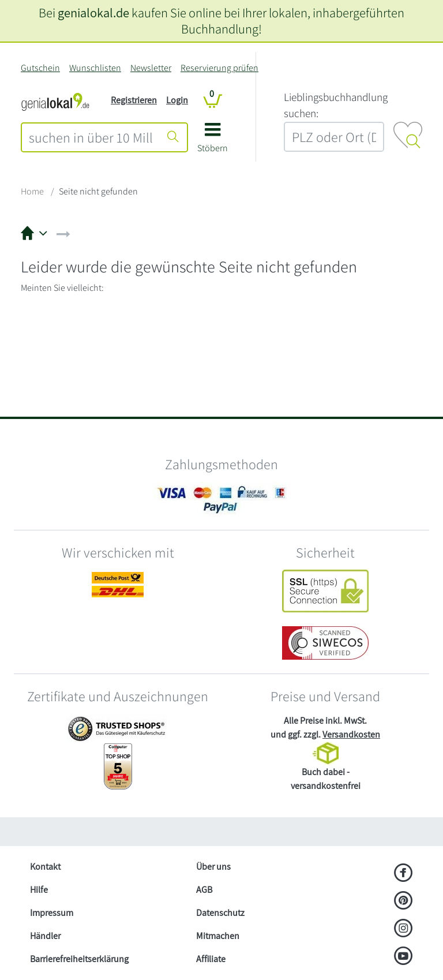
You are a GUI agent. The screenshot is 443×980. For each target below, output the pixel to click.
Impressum (52, 913)
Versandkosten (351, 734)
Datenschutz (220, 913)
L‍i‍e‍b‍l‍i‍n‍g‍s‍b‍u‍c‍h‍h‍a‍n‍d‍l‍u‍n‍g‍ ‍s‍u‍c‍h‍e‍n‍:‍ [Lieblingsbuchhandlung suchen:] (336, 105)
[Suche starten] (173, 137)
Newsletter (151, 68)
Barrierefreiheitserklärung (79, 959)
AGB (204, 890)
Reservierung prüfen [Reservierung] (219, 68)
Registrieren (134, 100)
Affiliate (211, 959)
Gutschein (40, 68)
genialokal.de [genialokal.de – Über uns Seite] (93, 12)
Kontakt (45, 867)
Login (177, 100)
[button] (213, 142)
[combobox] (91, 137)
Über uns (213, 867)
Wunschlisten (95, 68)
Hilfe (39, 890)
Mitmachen (218, 936)
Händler (45, 936)
